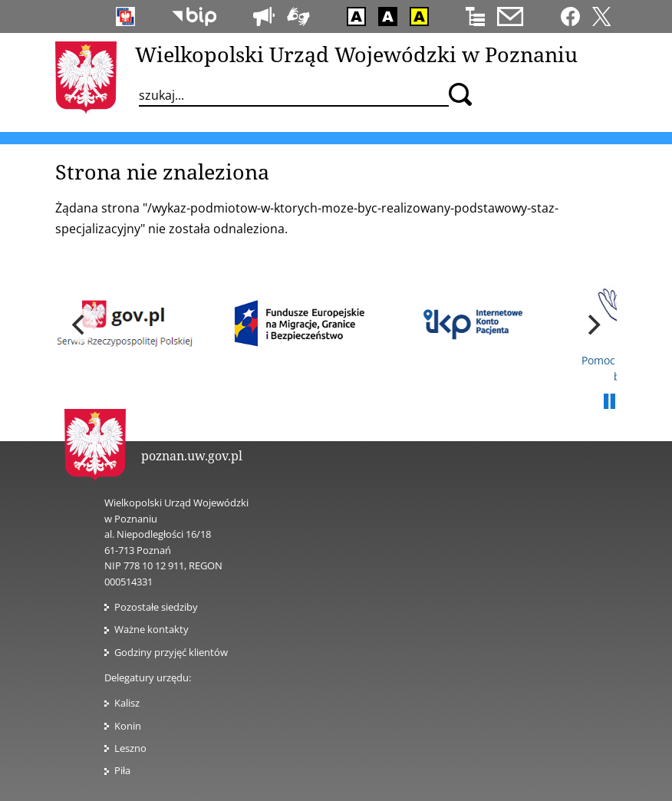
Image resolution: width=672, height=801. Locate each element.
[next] (592, 325)
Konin (128, 726)
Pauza (609, 402)
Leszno (130, 748)
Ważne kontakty (152, 629)
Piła (122, 770)
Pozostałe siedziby (156, 607)
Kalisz (127, 703)
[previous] (80, 325)
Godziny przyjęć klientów (171, 652)
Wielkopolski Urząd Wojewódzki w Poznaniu (356, 54)
